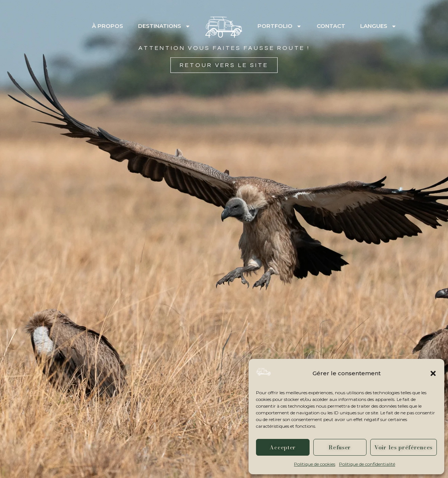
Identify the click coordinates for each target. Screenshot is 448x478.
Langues (378, 26)
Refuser (340, 447)
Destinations (164, 26)
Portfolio (280, 26)
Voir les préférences (404, 447)
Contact (331, 26)
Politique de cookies (315, 464)
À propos (108, 26)
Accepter (283, 447)
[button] (433, 373)
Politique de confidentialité (367, 464)
